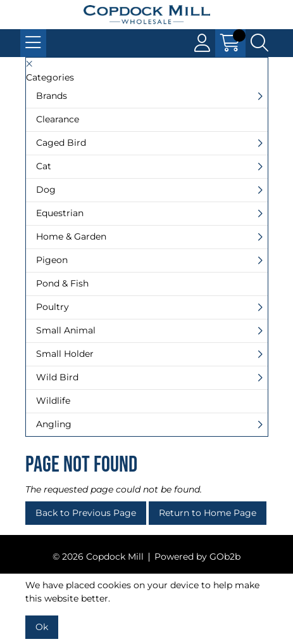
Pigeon (52, 260)
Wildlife (53, 401)
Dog (46, 190)
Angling (54, 424)
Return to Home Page (208, 513)
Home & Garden (71, 236)
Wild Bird (57, 377)
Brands (52, 96)
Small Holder (65, 354)
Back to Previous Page (86, 513)
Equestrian (60, 213)
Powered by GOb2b (197, 557)
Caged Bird (61, 143)
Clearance (58, 119)
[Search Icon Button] (259, 43)
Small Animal (66, 330)
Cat (44, 166)
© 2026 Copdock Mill (98, 557)
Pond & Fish (62, 283)
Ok (42, 627)
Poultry (53, 307)
